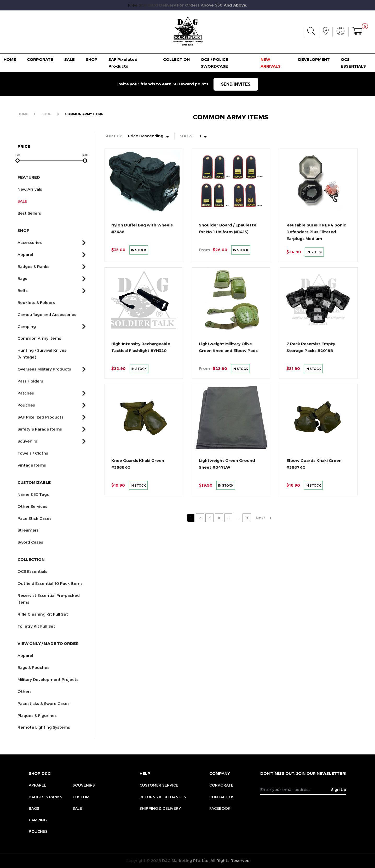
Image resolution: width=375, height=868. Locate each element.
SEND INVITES (236, 84)
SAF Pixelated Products (123, 63)
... (237, 518)
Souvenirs (84, 785)
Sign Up (339, 789)
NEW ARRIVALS (271, 63)
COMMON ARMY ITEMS (84, 114)
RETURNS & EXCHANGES (163, 797)
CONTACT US (222, 797)
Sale (77, 808)
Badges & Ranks (45, 797)
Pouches (38, 831)
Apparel (37, 785)
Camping (38, 820)
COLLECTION (176, 59)
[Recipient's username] (296, 789)
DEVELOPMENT (314, 59)
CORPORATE (40, 59)
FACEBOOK (220, 808)
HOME (10, 59)
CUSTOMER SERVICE (159, 785)
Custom (81, 797)
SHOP (92, 59)
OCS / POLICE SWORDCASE (214, 63)
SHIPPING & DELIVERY (160, 808)
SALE (70, 59)
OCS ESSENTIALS (353, 63)
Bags (34, 808)
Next (261, 518)
